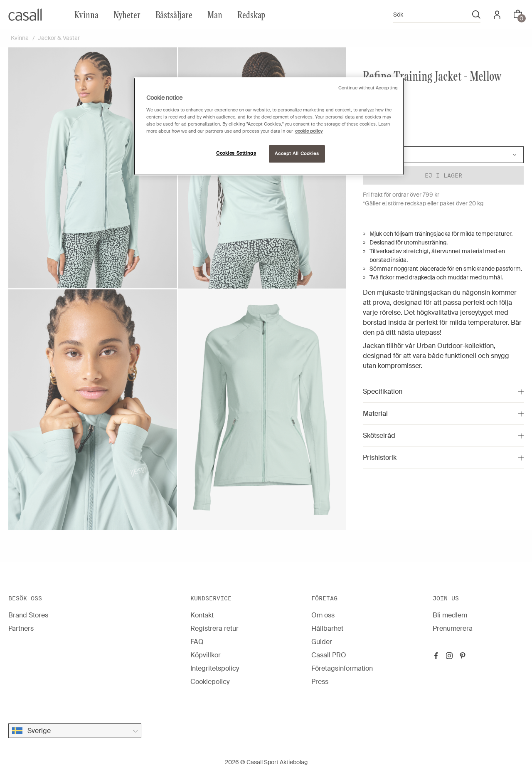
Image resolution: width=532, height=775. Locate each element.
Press (320, 682)
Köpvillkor (206, 655)
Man (215, 14)
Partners (21, 628)
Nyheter (127, 14)
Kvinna (86, 14)
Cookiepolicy (210, 682)
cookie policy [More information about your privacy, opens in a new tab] (309, 131)
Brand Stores (28, 615)
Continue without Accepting (368, 88)
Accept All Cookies (297, 154)
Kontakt (202, 615)
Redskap (251, 14)
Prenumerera (453, 628)
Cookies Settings (236, 153)
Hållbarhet (327, 628)
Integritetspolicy (215, 668)
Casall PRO (329, 655)
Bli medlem (450, 615)
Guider (322, 642)
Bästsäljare (174, 14)
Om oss (323, 615)
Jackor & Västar (59, 38)
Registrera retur (214, 628)
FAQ (197, 642)
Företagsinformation (342, 668)
